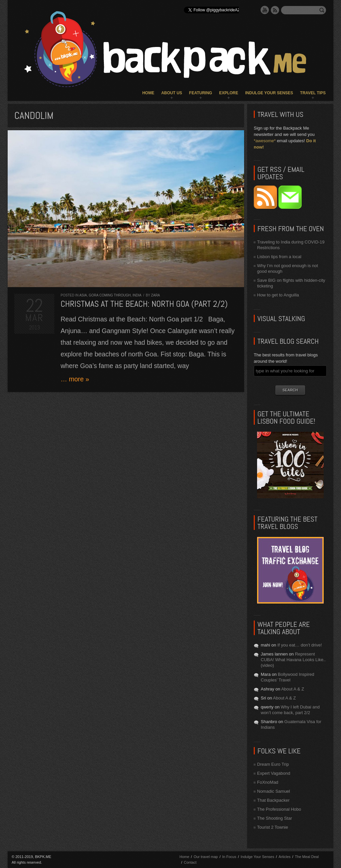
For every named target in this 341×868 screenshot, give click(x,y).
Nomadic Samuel (274, 791)
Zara (156, 295)
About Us (172, 93)
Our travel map (206, 857)
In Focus (229, 857)
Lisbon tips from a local (279, 257)
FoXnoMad (268, 782)
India (137, 295)
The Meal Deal (307, 857)
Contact (190, 862)
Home (148, 93)
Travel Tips (313, 93)
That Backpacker (273, 800)
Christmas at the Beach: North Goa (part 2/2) (144, 304)
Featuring (201, 93)
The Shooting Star (275, 818)
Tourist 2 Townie (273, 827)
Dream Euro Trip (273, 764)
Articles (284, 857)
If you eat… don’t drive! (300, 645)
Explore (229, 93)
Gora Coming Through (110, 295)
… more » (75, 379)
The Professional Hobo (279, 809)
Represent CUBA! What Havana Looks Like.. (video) (293, 660)
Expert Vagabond (274, 773)
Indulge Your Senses (269, 93)
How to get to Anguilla (278, 295)
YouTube (265, 10)
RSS (275, 10)
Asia (83, 295)
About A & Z (293, 689)
